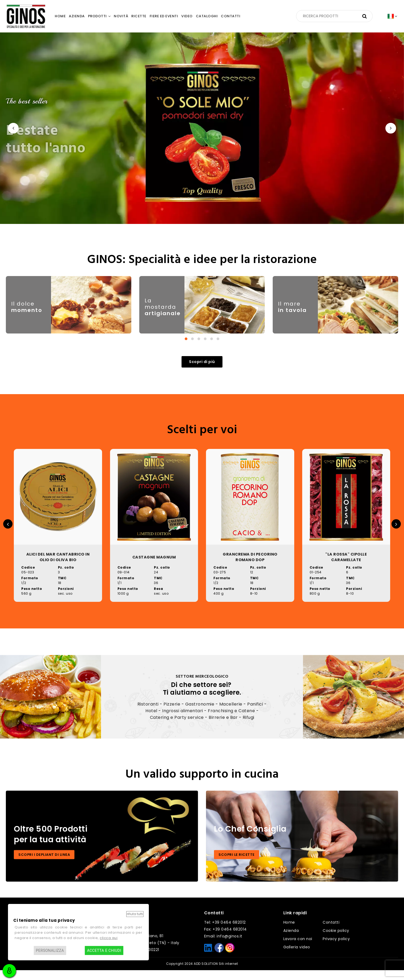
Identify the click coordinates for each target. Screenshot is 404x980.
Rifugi (249, 727)
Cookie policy (336, 940)
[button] (186, 345)
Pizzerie (172, 714)
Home (289, 932)
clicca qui (109, 938)
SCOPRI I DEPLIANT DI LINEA (44, 864)
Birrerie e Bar (223, 727)
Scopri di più (202, 368)
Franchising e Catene (231, 720)
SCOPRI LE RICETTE (237, 864)
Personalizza (50, 950)
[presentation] (13, 128)
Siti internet (228, 973)
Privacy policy (336, 949)
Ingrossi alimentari (183, 720)
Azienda (291, 940)
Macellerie (231, 714)
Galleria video (297, 957)
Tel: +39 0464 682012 (225, 932)
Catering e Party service (177, 727)
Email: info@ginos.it (223, 946)
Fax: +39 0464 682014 (226, 939)
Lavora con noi (298, 949)
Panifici (255, 714)
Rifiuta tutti (135, 914)
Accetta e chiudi (104, 950)
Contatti (331, 932)
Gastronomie (200, 714)
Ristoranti (148, 714)
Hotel (151, 720)
